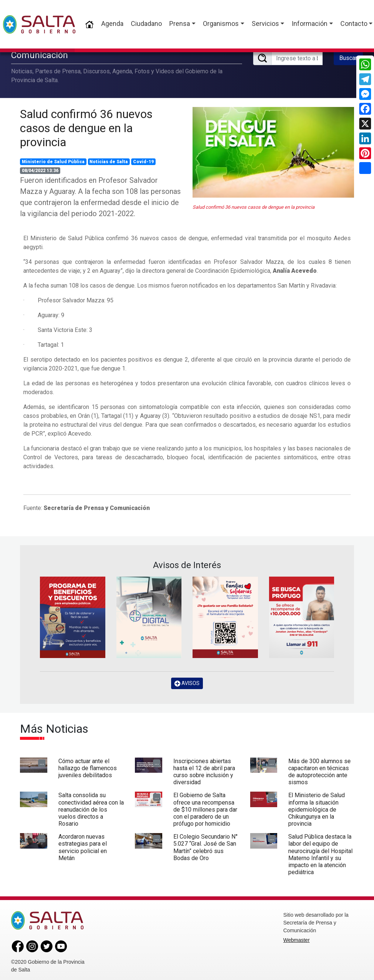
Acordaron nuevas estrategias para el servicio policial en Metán (83, 847)
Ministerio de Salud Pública (53, 161)
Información (310, 24)
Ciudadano (146, 24)
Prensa (180, 24)
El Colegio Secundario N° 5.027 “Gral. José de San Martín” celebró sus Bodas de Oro (205, 847)
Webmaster (297, 940)
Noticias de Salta (109, 161)
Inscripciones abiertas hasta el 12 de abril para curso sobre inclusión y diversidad (204, 771)
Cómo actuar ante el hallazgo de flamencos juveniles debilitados (88, 768)
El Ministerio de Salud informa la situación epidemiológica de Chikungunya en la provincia (317, 809)
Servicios (265, 24)
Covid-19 (143, 161)
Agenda (112, 24)
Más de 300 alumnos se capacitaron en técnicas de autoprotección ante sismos (319, 771)
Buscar (348, 58)
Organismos (221, 24)
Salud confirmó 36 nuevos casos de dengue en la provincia (86, 128)
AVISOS (187, 683)
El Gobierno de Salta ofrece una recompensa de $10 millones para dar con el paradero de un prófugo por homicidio (205, 809)
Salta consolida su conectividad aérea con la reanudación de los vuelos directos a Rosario (91, 809)
